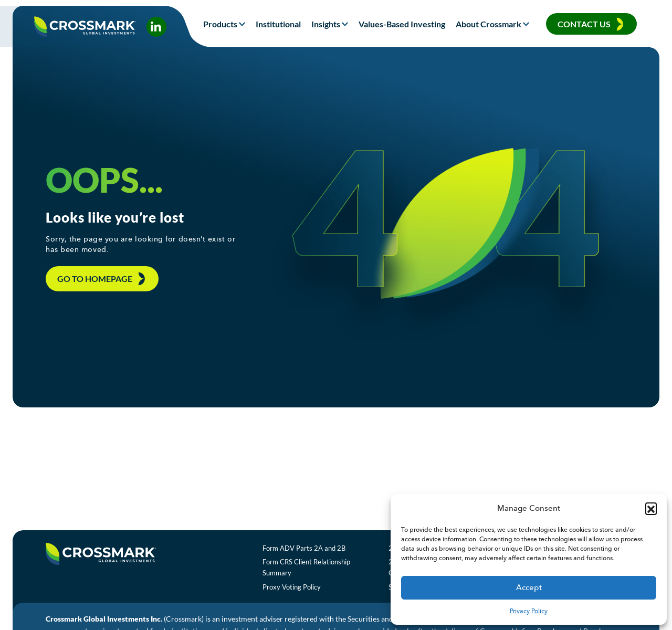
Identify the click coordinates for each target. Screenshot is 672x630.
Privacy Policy (529, 611)
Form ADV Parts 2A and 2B (316, 553)
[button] (651, 508)
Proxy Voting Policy (303, 593)
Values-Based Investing (402, 24)
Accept (529, 587)
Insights (326, 24)
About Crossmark (489, 24)
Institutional (278, 24)
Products (220, 24)
